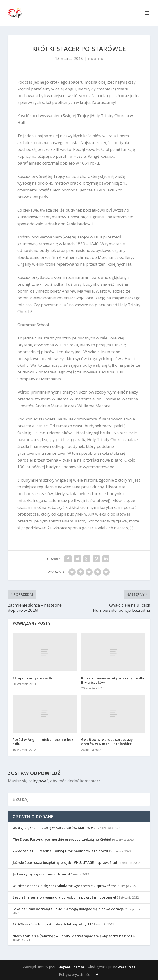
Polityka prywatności (75, 974)
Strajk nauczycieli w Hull (34, 678)
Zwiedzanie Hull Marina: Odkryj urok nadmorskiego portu (60, 851)
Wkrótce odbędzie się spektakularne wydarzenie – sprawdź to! (64, 886)
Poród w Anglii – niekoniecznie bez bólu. (43, 742)
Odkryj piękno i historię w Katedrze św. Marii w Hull (55, 828)
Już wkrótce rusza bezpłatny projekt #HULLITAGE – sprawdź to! (65, 863)
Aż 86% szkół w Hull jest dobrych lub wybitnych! (52, 924)
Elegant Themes (71, 967)
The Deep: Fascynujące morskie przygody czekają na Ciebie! (62, 839)
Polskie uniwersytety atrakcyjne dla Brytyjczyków (113, 680)
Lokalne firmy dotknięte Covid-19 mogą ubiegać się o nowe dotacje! (69, 909)
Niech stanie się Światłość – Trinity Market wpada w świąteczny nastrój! (72, 936)
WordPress (126, 967)
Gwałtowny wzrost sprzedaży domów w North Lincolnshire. (107, 742)
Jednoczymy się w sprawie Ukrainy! (41, 874)
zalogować (38, 781)
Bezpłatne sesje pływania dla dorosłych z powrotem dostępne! (64, 897)
